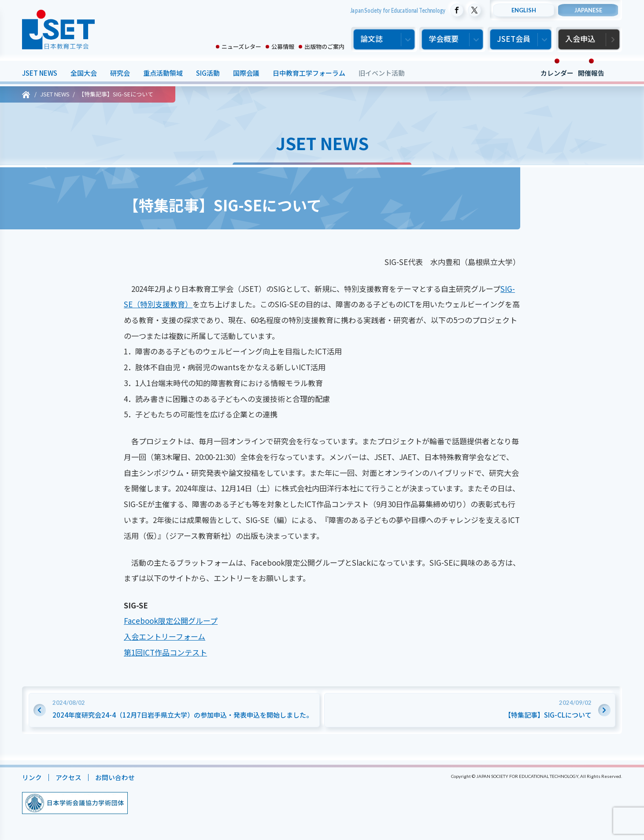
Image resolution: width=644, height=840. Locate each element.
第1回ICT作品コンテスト (165, 652)
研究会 (120, 73)
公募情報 (283, 46)
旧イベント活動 (382, 73)
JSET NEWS (40, 73)
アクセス (68, 777)
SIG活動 (208, 73)
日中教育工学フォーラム (309, 73)
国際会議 (246, 73)
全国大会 (84, 73)
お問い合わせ (115, 777)
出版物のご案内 (324, 46)
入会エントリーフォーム (165, 636)
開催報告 (591, 73)
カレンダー (557, 73)
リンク (32, 777)
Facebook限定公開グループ (171, 621)
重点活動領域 (163, 73)
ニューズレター (241, 46)
